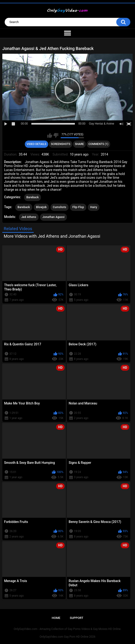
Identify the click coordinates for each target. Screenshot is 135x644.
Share (79, 144)
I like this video (50, 135)
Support (77, 618)
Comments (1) (98, 144)
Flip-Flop (78, 207)
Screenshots (60, 144)
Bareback (33, 197)
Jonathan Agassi (53, 217)
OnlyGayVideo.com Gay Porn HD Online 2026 (67, 637)
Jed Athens (29, 217)
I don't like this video (56, 135)
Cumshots (60, 207)
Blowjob (41, 207)
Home (56, 618)
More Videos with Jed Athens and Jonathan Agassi (52, 236)
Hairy (94, 207)
